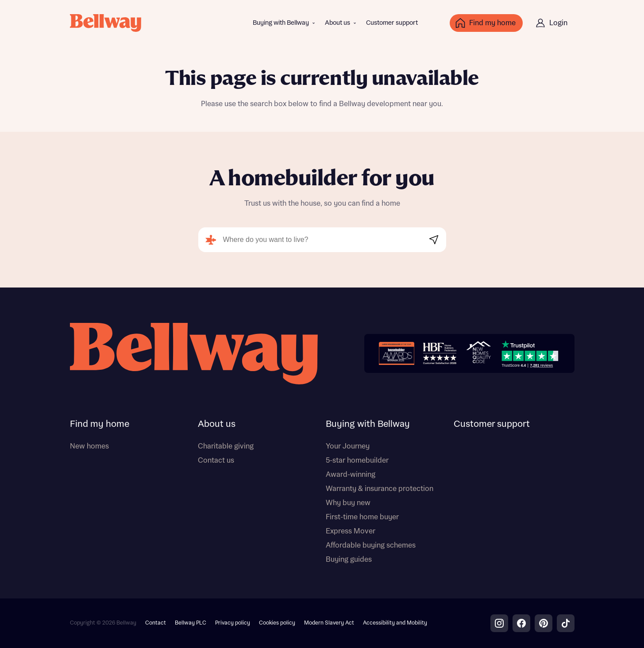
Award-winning (351, 475)
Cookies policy (277, 623)
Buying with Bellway (281, 23)
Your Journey (348, 446)
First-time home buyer (362, 517)
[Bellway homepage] (194, 354)
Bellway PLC (191, 623)
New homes (89, 446)
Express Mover (351, 531)
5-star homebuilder (357, 460)
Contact (156, 623)
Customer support (392, 23)
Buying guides (349, 560)
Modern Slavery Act (329, 623)
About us (337, 23)
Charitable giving (226, 446)
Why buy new (348, 503)
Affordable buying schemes (371, 545)
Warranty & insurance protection (380, 489)
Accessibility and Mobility (395, 623)
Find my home (100, 424)
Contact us (216, 460)
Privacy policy (233, 623)
